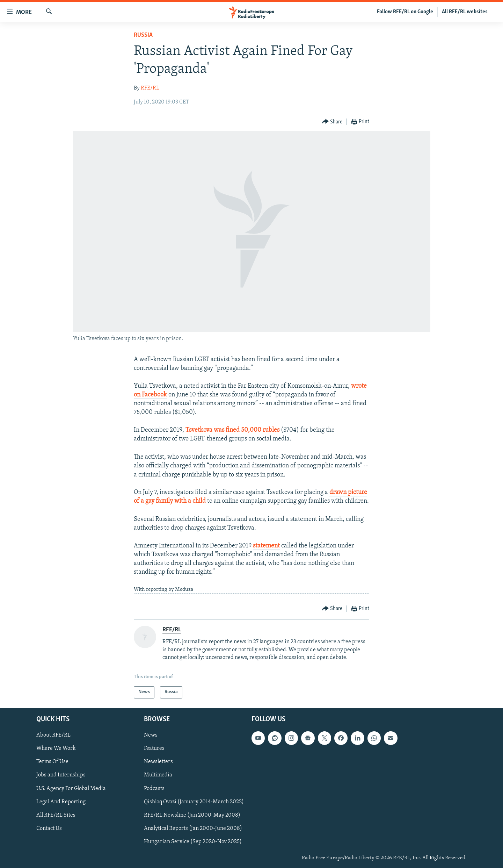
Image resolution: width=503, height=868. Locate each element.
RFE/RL (150, 88)
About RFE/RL (53, 735)
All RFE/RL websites (465, 12)
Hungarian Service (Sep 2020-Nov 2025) (193, 841)
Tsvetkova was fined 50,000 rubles (232, 430)
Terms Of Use (52, 762)
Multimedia (158, 775)
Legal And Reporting (61, 802)
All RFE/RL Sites (56, 815)
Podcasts (154, 788)
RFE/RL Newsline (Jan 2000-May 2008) (192, 815)
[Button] (332, 122)
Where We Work (56, 748)
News (151, 735)
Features (154, 748)
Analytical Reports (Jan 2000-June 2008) (193, 828)
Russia (143, 35)
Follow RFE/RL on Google (405, 12)
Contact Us (49, 828)
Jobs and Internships (61, 775)
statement (266, 546)
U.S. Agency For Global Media (71, 788)
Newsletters (158, 762)
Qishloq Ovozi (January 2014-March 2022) (194, 802)
